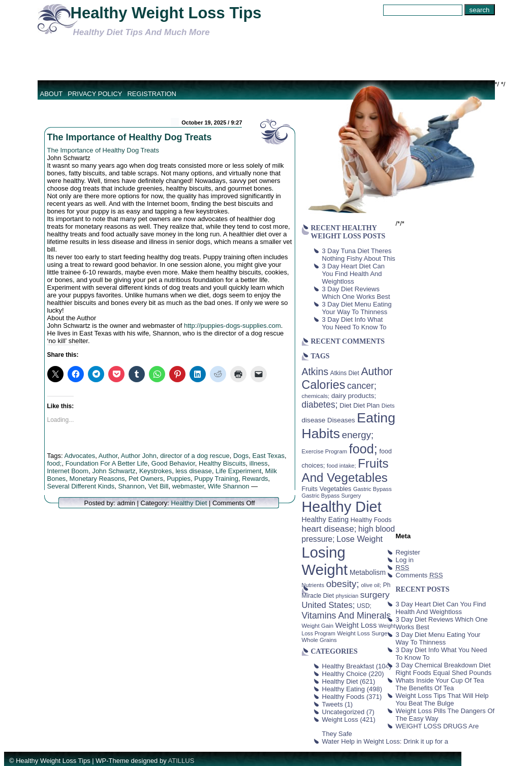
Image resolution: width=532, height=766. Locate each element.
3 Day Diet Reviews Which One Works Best (356, 293)
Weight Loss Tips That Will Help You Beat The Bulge (442, 699)
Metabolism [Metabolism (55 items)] (368, 572)
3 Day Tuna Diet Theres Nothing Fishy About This (359, 255)
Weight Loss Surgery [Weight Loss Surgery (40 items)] (365, 633)
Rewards (255, 479)
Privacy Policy (95, 94)
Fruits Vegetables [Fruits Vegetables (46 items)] (327, 489)
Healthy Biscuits (222, 463)
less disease (194, 471)
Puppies (179, 479)
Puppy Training (216, 479)
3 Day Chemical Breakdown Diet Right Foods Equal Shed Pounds (444, 669)
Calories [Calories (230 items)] (324, 385)
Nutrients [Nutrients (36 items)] (313, 585)
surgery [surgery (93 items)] (375, 595)
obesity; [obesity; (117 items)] (343, 584)
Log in (405, 560)
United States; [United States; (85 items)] (328, 605)
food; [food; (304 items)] (363, 449)
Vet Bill (159, 486)
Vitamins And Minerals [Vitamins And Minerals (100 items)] (347, 616)
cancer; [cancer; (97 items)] (362, 386)
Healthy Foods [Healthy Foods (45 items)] (371, 520)
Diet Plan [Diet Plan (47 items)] (366, 405)
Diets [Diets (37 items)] (388, 406)
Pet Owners (146, 479)
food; (55, 463)
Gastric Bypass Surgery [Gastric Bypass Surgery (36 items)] (332, 496)
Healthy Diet (189, 503)
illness (259, 463)
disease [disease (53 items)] (314, 420)
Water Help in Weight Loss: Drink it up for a (385, 741)
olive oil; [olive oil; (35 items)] (371, 585)
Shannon (131, 486)
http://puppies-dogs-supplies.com (232, 326)
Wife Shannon (229, 486)
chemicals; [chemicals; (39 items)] (316, 396)
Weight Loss (340, 719)
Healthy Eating (344, 689)
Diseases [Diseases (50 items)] (341, 420)
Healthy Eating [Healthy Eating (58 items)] (325, 519)
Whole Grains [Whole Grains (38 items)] (319, 640)
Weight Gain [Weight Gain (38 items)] (318, 626)
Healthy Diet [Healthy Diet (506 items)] (342, 507)
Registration (152, 94)
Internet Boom (68, 471)
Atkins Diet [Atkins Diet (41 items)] (345, 373)
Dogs (241, 456)
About (52, 94)
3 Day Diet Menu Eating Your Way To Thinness (357, 308)
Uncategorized (343, 712)
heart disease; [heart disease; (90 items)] (329, 529)
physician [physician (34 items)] (347, 596)
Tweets (333, 704)
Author (108, 456)
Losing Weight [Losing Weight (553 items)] (325, 561)
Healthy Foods (343, 697)
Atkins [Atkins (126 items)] (315, 372)
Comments (419, 575)
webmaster (188, 486)
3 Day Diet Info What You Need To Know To (354, 323)
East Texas (269, 456)
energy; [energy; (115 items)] (358, 435)
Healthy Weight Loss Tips (166, 13)
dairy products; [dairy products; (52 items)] (354, 396)
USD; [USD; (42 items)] (364, 606)
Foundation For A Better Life (107, 463)
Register (408, 552)
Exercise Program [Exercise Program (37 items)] (325, 451)
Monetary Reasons (97, 479)
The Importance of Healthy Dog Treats (130, 137)
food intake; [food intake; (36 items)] (341, 466)
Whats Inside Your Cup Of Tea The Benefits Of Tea (440, 684)
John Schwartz (114, 471)
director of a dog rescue (195, 456)
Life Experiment (238, 471)
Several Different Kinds (81, 486)
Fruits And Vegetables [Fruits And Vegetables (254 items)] (345, 470)
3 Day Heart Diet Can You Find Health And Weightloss (354, 274)
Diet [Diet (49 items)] (345, 405)
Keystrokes (155, 471)
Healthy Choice (345, 674)
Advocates (80, 456)
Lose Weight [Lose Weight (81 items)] (359, 539)
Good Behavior (173, 463)
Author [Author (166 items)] (377, 372)
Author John (139, 456)
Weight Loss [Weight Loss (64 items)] (356, 625)
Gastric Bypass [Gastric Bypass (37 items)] (372, 489)
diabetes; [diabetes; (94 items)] (320, 405)
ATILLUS (181, 761)
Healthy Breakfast (348, 666)
